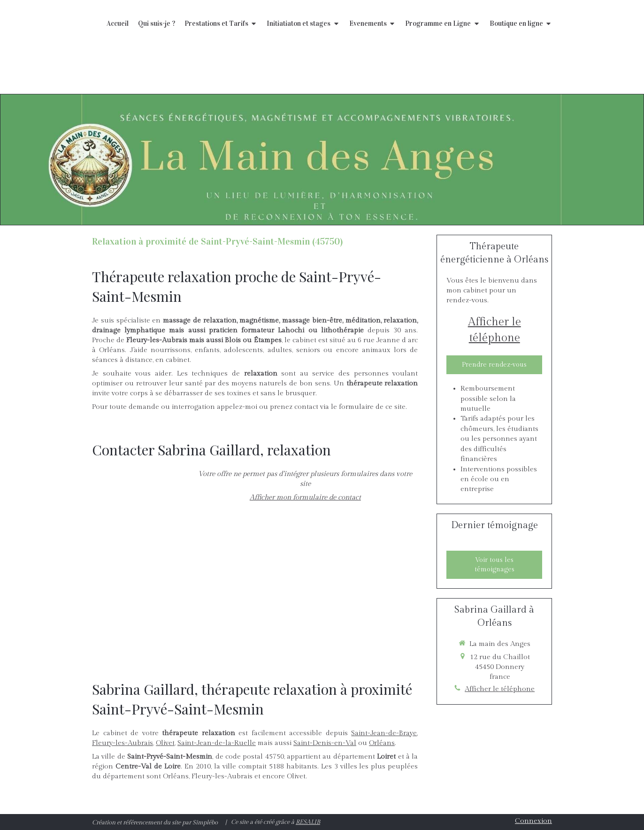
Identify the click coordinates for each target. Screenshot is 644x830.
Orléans (382, 743)
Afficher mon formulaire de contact (305, 497)
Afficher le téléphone (494, 330)
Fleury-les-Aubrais (123, 743)
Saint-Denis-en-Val (325, 743)
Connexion (533, 821)
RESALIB (308, 822)
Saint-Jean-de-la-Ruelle (217, 743)
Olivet (165, 743)
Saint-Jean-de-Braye (384, 733)
